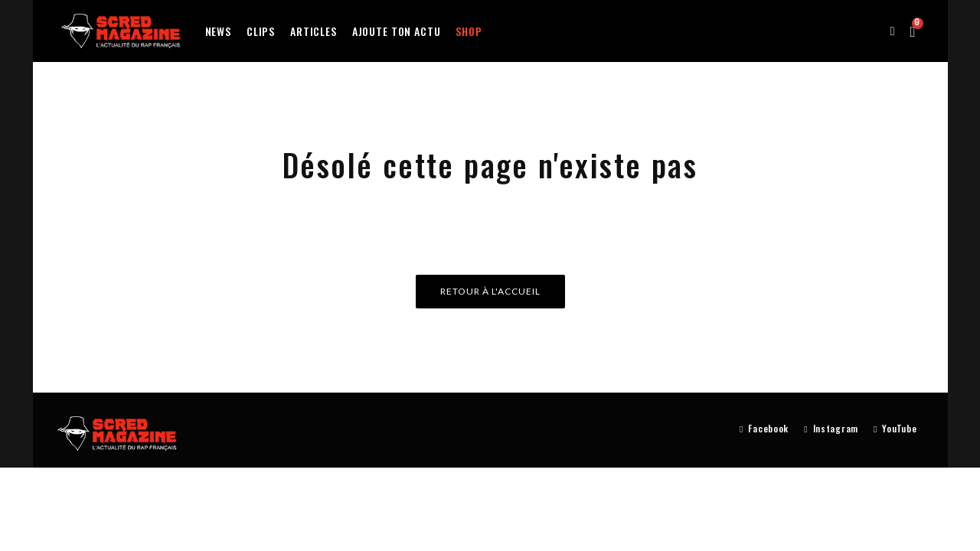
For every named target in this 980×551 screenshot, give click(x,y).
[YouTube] (895, 429)
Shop (469, 31)
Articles (314, 31)
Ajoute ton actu (397, 31)
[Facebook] (764, 429)
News (218, 31)
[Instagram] (831, 429)
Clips (261, 31)
